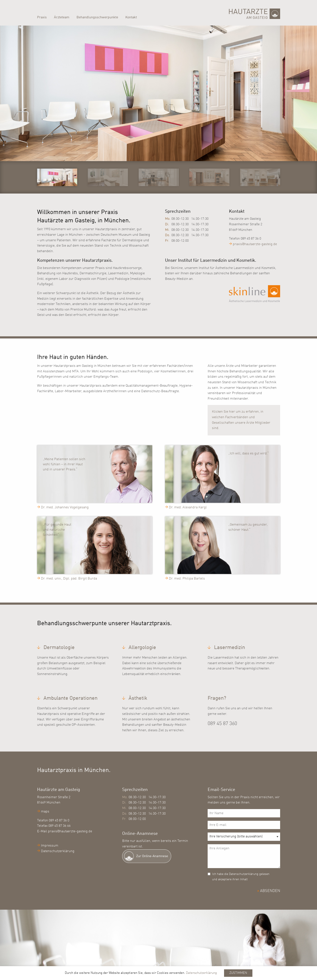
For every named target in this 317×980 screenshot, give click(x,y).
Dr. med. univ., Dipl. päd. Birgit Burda (69, 579)
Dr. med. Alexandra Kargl (188, 507)
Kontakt (131, 17)
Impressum (50, 846)
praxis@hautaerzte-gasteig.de (255, 244)
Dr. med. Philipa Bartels (187, 579)
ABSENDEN (270, 891)
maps (45, 812)
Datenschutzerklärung (58, 851)
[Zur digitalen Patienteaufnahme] (158, 856)
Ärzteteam (62, 17)
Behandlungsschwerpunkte (97, 17)
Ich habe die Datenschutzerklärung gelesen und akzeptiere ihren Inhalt (241, 877)
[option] (158, 92)
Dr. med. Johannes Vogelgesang (65, 507)
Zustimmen (238, 973)
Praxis (42, 17)
